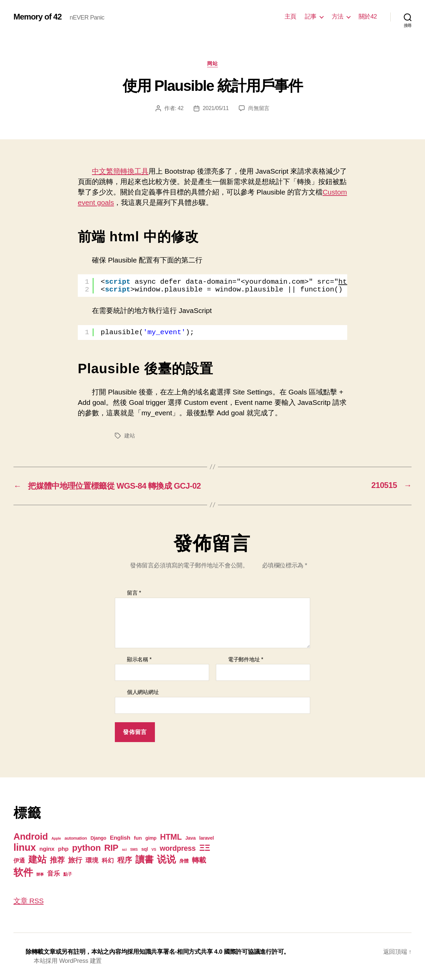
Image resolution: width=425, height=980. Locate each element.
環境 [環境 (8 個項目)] (92, 860)
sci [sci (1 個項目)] (124, 849)
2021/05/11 (216, 108)
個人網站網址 (143, 692)
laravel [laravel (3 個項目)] (206, 838)
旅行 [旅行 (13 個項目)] (75, 860)
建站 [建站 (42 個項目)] (37, 860)
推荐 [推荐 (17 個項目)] (57, 860)
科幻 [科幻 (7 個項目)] (108, 861)
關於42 (368, 16)
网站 (212, 63)
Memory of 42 (38, 17)
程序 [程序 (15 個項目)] (124, 860)
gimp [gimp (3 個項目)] (151, 838)
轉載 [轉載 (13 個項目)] (199, 860)
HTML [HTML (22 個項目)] (171, 837)
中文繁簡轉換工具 (120, 171)
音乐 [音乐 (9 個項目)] (53, 873)
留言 (134, 593)
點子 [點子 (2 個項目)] (68, 874)
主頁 (290, 16)
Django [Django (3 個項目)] (99, 838)
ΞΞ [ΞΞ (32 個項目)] (205, 848)
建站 (129, 436)
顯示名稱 (139, 659)
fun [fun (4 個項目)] (138, 838)
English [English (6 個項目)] (120, 838)
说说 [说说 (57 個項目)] (166, 859)
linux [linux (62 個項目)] (25, 847)
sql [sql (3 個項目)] (144, 849)
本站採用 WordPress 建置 (68, 961)
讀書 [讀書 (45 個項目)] (144, 859)
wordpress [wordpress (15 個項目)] (178, 848)
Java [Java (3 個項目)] (190, 838)
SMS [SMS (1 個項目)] (134, 849)
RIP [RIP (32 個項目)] (111, 848)
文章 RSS (28, 901)
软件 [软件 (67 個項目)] (23, 872)
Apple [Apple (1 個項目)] (56, 838)
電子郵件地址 (246, 659)
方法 (338, 16)
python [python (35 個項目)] (86, 848)
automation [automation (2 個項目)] (76, 838)
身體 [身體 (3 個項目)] (184, 861)
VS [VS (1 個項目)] (154, 849)
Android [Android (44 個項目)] (31, 836)
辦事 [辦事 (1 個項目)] (40, 874)
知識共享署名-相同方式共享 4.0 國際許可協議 (200, 952)
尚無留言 (259, 108)
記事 (311, 16)
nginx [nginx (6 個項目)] (47, 849)
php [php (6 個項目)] (63, 849)
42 (181, 108)
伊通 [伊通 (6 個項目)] (19, 861)
